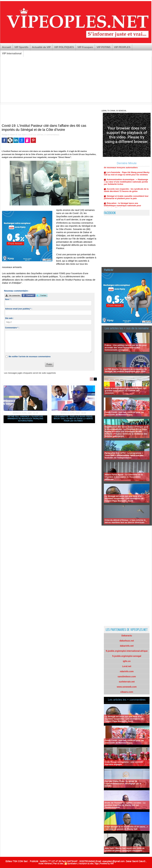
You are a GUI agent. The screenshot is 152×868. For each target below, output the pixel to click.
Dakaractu (127, 636)
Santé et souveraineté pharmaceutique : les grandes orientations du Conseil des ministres (125, 391)
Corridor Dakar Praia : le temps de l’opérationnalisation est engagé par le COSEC (123, 784)
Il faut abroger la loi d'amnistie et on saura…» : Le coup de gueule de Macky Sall (126, 828)
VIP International (12, 53)
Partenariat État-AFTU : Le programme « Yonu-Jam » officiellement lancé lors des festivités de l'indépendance (124, 455)
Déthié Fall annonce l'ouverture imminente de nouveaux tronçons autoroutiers (25, 419)
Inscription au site (86, 864)
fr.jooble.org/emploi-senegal (127, 656)
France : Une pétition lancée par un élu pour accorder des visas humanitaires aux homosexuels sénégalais (126, 347)
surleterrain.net (127, 682)
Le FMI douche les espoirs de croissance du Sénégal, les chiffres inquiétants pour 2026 (126, 370)
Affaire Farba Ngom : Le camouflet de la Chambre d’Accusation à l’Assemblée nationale (124, 477)
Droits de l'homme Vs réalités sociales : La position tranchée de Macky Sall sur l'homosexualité (125, 805)
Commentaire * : (12, 328)
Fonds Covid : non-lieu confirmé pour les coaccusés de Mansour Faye (124, 413)
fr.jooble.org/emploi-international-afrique (127, 651)
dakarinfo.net (127, 646)
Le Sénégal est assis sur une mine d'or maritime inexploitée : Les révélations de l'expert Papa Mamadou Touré (124, 498)
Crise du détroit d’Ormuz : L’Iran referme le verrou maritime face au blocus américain (125, 521)
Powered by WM (107, 864)
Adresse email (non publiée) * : (18, 309)
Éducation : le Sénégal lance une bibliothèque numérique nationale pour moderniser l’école (123, 207)
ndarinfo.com (127, 671)
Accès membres (45, 864)
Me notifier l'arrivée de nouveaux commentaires (30, 357)
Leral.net (127, 666)
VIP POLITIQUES (64, 47)
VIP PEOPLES (122, 47)
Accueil (6, 47)
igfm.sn (127, 661)
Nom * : (8, 299)
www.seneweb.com (127, 687)
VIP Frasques (85, 47)
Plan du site (58, 864)
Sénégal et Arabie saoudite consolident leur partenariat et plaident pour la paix (126, 199)
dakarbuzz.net (127, 641)
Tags (97, 864)
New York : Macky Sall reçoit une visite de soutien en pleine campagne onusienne (125, 849)
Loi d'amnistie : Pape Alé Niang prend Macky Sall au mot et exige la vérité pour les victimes (73, 419)
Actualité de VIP (41, 47)
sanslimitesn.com (127, 677)
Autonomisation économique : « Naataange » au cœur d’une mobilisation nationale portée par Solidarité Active (126, 183)
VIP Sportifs (21, 47)
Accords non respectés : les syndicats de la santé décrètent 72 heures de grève (126, 192)
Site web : (9, 318)
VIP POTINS (104, 47)
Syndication (72, 864)
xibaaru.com (127, 692)
